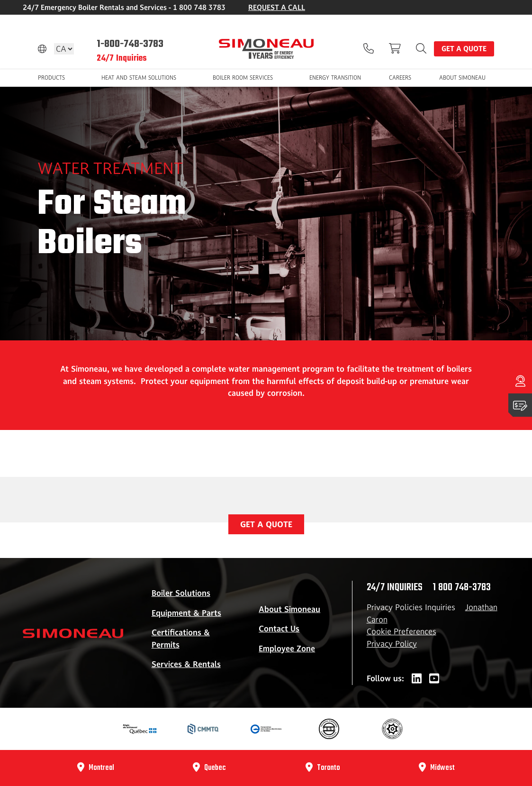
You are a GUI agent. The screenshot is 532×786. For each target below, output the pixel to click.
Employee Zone (287, 649)
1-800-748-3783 (130, 44)
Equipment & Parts (186, 613)
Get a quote (464, 49)
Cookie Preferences (401, 631)
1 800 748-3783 (462, 587)
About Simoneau (289, 609)
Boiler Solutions (181, 593)
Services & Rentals (186, 664)
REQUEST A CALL (277, 7)
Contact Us (279, 629)
